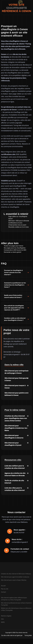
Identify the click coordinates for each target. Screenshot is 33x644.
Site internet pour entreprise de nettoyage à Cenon (16, 372)
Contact (4, 592)
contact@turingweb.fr (12, 355)
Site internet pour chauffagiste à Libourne (14, 437)
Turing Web (28, 635)
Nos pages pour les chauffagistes (15, 248)
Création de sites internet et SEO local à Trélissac (16, 574)
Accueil (3, 586)
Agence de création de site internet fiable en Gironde (15, 474)
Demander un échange (12, 352)
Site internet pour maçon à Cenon (15, 387)
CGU (2, 619)
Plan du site (5, 589)
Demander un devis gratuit (13, 252)
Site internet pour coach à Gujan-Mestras (14, 580)
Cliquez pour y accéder (19, 552)
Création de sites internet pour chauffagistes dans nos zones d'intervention (16, 418)
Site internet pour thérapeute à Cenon (16, 379)
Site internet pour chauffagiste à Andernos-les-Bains (16, 428)
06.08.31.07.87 (19, 533)
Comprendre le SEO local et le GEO (15, 250)
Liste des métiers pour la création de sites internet (15, 467)
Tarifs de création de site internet (14, 482)
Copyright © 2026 (11, 633)
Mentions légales (6, 616)
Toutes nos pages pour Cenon (14, 246)
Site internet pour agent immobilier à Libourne (15, 577)
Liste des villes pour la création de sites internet (15, 489)
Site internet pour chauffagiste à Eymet (13, 444)
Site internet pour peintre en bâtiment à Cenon (16, 394)
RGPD (3, 622)
